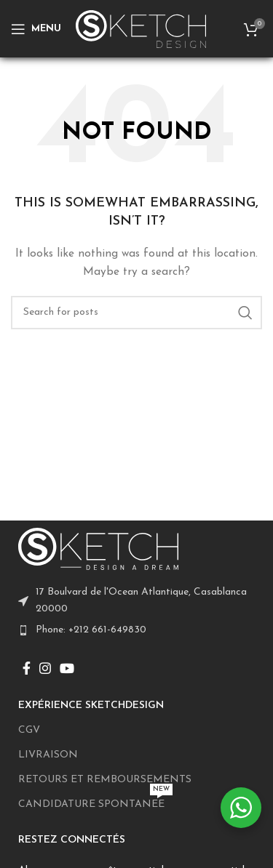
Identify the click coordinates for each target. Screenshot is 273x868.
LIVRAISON (48, 755)
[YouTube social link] (67, 668)
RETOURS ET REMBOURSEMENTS (105, 780)
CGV (29, 730)
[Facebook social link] (27, 668)
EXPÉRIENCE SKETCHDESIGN (91, 706)
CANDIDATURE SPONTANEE (95, 801)
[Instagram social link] (45, 668)
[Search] (136, 313)
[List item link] (136, 630)
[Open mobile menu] (36, 29)
